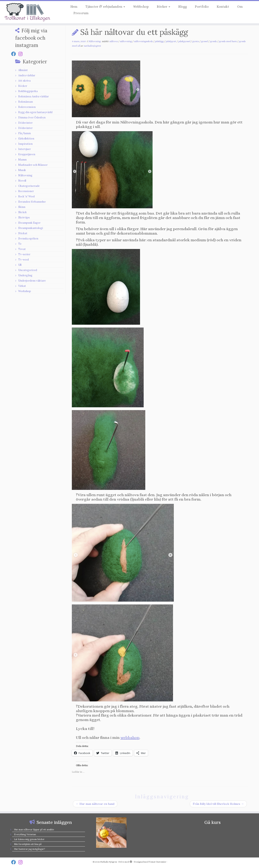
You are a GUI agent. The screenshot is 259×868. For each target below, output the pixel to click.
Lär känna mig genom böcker (29, 839)
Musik (22, 170)
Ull (20, 265)
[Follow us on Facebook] (15, 54)
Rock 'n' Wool (26, 196)
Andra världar (27, 75)
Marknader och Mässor (33, 165)
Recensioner (26, 191)
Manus (22, 160)
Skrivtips (24, 218)
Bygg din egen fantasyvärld (35, 112)
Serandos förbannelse (32, 202)
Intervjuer (24, 149)
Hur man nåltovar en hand (95, 804)
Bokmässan (25, 102)
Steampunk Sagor (29, 223)
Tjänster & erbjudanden (105, 7)
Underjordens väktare (32, 281)
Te (20, 244)
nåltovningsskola (144, 41)
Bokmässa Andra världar (33, 96)
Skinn (22, 207)
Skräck (22, 212)
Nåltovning (25, 175)
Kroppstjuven (27, 154)
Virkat (22, 286)
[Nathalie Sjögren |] (30, 12)
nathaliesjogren (92, 46)
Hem (74, 7)
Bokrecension (27, 107)
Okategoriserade (29, 186)
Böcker (163, 7)
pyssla (213, 41)
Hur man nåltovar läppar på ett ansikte (34, 830)
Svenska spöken (28, 239)
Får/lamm (24, 133)
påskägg (159, 41)
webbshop (130, 738)
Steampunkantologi (31, 228)
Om (240, 7)
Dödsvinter (25, 123)
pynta (196, 41)
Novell (22, 181)
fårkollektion (26, 139)
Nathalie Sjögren (109, 862)
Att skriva (24, 81)
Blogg (183, 7)
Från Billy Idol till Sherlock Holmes (218, 804)
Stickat (23, 233)
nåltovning (126, 41)
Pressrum (81, 13)
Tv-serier (24, 254)
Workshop (25, 291)
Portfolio (202, 7)
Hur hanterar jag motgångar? (29, 849)
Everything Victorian (25, 834)
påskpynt (171, 41)
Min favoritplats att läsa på (28, 844)
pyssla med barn (228, 41)
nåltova (114, 41)
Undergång (25, 275)
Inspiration (25, 144)
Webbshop (141, 7)
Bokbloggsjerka (28, 91)
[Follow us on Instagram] (22, 54)
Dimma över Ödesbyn (32, 118)
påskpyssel (184, 41)
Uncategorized (28, 270)
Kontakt (223, 7)
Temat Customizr (158, 862)
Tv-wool (23, 260)
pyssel (205, 41)
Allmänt (23, 70)
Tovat (22, 249)
